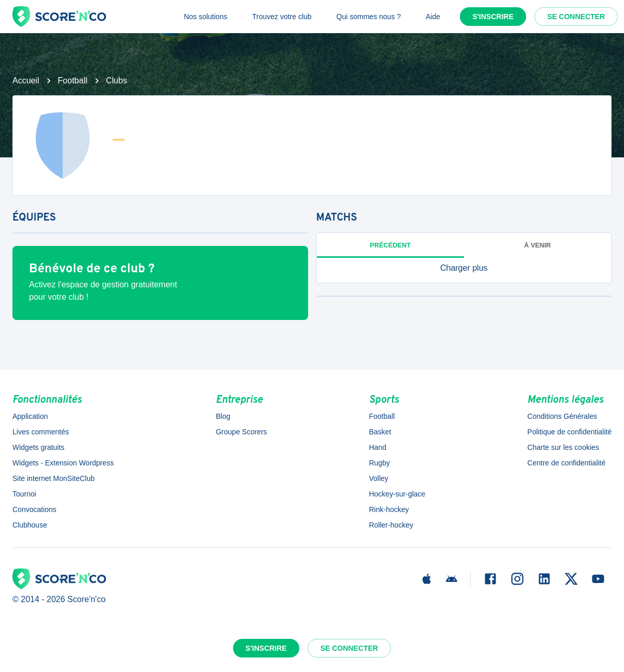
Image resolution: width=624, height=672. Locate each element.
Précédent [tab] (390, 245)
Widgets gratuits (38, 447)
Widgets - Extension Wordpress (63, 463)
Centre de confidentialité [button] (566, 463)
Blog (223, 416)
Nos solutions (206, 17)
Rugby (379, 463)
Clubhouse (30, 525)
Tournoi (24, 494)
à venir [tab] (538, 245)
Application (30, 416)
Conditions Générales (562, 416)
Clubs (117, 81)
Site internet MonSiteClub (54, 478)
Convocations (34, 509)
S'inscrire (493, 17)
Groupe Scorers (242, 432)
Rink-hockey (389, 509)
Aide (433, 17)
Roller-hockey (391, 525)
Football (73, 81)
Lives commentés (41, 432)
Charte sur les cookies (563, 447)
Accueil (26, 81)
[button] (464, 268)
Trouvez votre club (282, 17)
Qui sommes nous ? (369, 17)
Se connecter (576, 17)
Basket (380, 432)
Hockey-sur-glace (397, 494)
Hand (377, 447)
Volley (378, 478)
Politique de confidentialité (569, 432)
